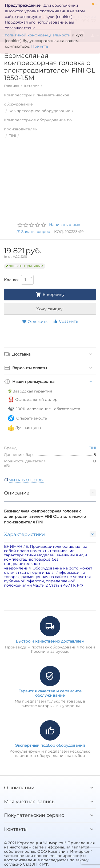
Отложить (35, 322)
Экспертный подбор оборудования (50, 745)
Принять (40, 46)
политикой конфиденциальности (38, 35)
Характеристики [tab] (50, 534)
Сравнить (65, 321)
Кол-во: (11, 280)
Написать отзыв (65, 225)
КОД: (59, 232)
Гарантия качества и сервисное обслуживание (50, 693)
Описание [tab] (50, 493)
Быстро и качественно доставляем (50, 641)
